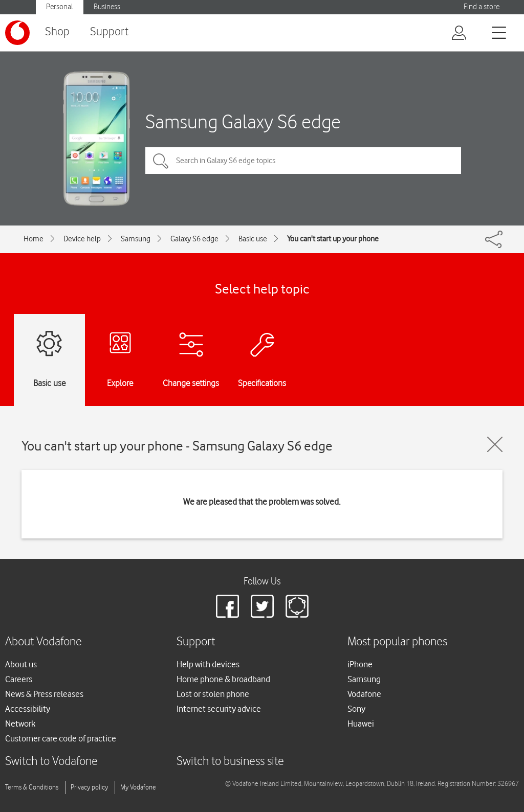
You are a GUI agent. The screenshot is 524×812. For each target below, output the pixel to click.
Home (34, 239)
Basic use (253, 239)
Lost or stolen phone (213, 694)
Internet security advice (219, 709)
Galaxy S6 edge (194, 239)
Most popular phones (397, 642)
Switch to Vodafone (51, 762)
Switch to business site (230, 762)
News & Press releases (44, 694)
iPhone (360, 664)
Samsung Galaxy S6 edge (243, 121)
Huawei (361, 724)
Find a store (482, 7)
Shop (57, 32)
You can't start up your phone (333, 239)
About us (21, 664)
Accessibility (28, 709)
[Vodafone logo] (17, 33)
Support (109, 32)
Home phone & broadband (223, 679)
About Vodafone (43, 642)
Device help (82, 239)
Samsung (136, 239)
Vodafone (364, 694)
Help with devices (208, 664)
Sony (356, 709)
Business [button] (107, 7)
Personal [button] (60, 7)
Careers (19, 679)
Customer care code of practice (61, 738)
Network (20, 724)
